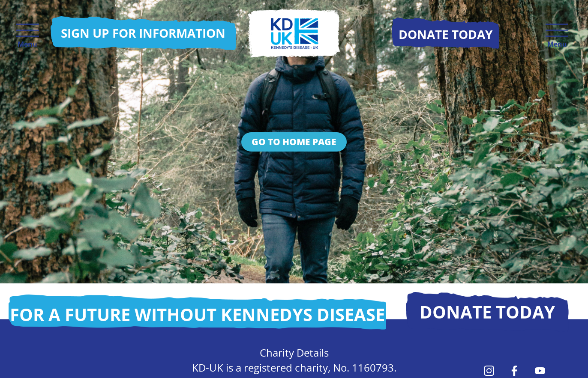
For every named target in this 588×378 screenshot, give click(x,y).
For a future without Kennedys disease (197, 314)
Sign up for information (143, 33)
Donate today (487, 312)
